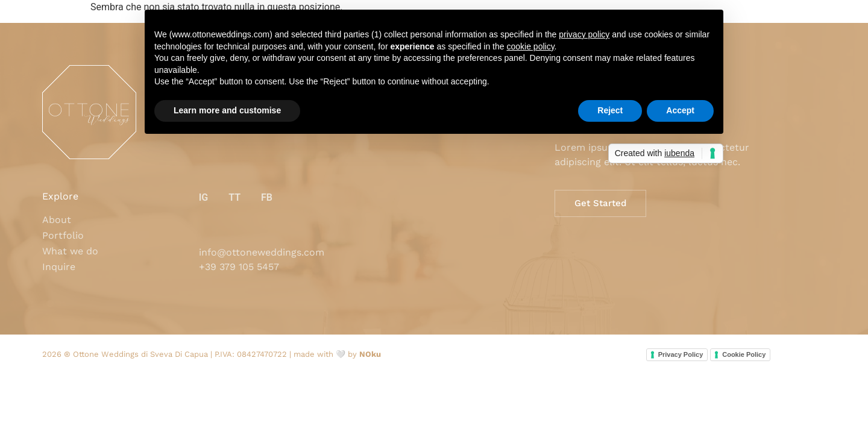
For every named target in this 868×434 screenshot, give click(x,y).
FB (267, 197)
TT (234, 197)
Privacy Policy (681, 354)
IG (204, 197)
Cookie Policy (744, 354)
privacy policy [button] (584, 34)
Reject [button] (610, 110)
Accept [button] (680, 110)
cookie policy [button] (530, 46)
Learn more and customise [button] (227, 110)
